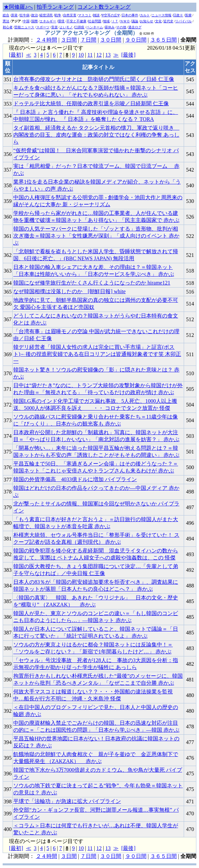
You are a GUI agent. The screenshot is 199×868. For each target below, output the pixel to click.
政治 (35, 15)
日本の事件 (130, 15)
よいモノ (66, 27)
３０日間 (111, 40)
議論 (135, 21)
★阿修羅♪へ (18, 7)
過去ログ (135, 27)
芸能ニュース (24, 27)
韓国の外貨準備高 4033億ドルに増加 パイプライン (75, 479)
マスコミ (85, 15)
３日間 (69, 40)
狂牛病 (25, 15)
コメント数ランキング (104, 7)
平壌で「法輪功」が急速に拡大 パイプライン (67, 801)
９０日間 (136, 40)
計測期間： (22, 856)
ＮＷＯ (125, 21)
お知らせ (147, 21)
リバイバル (183, 21)
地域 (106, 21)
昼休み (110, 27)
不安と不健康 (76, 21)
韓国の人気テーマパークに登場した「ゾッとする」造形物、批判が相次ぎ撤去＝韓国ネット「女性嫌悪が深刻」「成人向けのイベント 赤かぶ (96, 236)
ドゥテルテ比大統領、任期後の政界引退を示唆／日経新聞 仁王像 (91, 103)
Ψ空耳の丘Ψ (111, 15)
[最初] (16, 55)
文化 (158, 21)
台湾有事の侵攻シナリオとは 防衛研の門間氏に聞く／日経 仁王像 (94, 79)
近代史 (168, 21)
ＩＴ (115, 21)
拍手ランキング (55, 7)
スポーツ (43, 27)
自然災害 (70, 15)
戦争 (58, 15)
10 (81, 55)
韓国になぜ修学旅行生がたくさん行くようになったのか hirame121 (92, 283)
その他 (121, 27)
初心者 (8, 27)
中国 (26, 21)
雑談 (96, 15)
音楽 (54, 27)
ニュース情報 (161, 15)
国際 (35, 21)
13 (108, 55)
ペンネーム (95, 27)
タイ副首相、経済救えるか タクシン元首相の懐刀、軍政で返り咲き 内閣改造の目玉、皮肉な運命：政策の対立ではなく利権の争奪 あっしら (96, 135)
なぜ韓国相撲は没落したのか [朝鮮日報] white (69, 291)
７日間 (88, 40)
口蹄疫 (79, 27)
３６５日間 (163, 40)
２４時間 (47, 40)
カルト (145, 15)
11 (90, 55)
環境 (61, 21)
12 (99, 55)
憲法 (6, 21)
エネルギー (48, 21)
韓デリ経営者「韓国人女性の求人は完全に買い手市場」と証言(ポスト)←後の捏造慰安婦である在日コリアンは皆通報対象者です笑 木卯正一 (97, 354)
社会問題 (95, 21)
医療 (188, 15)
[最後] (128, 55)
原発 (14, 15)
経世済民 (46, 15)
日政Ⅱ (178, 15)
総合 (6, 15)
